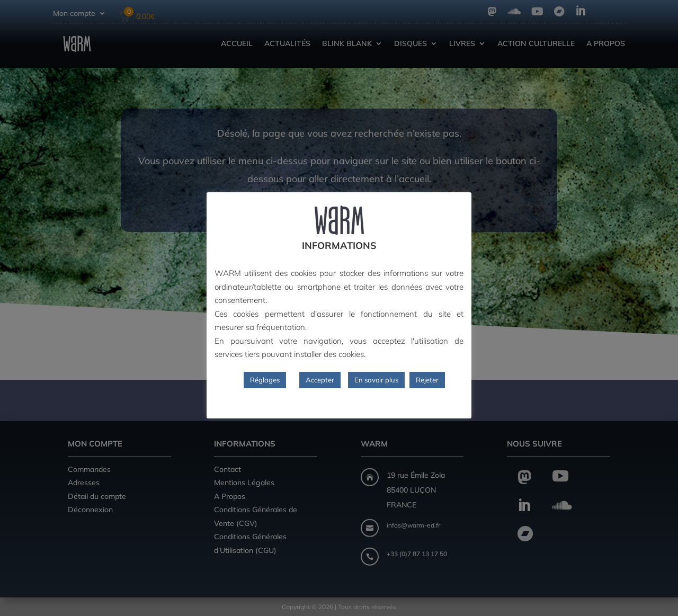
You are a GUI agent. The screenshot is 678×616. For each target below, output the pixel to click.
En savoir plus (376, 380)
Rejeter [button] (427, 380)
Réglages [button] (265, 380)
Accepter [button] (320, 380)
